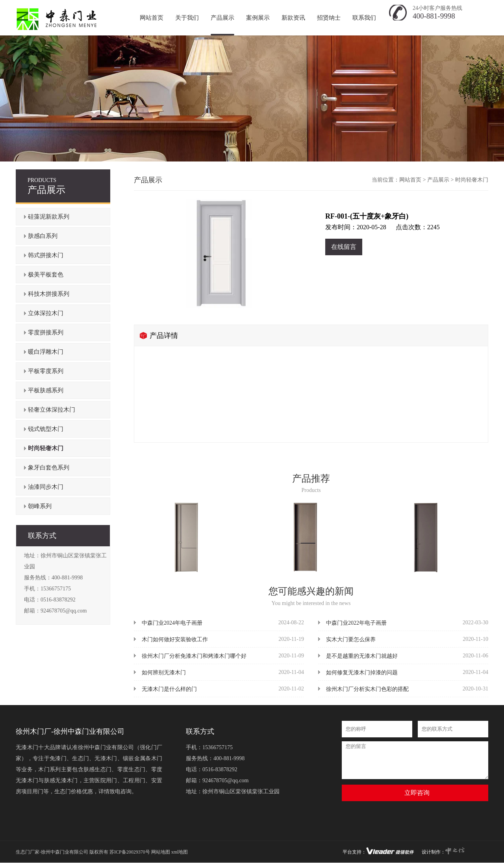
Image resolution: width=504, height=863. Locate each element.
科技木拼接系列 (49, 294)
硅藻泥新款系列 (49, 217)
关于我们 (187, 18)
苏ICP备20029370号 (130, 852)
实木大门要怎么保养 (351, 639)
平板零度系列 (46, 371)
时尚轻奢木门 (46, 448)
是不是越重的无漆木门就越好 (362, 656)
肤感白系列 (43, 236)
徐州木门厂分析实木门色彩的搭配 (367, 689)
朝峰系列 (40, 506)
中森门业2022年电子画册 (356, 623)
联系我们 (364, 18)
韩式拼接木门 (46, 255)
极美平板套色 (46, 275)
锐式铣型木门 (46, 429)
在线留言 (344, 247)
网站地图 (161, 852)
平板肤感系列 (46, 390)
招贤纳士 (329, 18)
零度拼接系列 (46, 332)
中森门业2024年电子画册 (172, 623)
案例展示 (258, 18)
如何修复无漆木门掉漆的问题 (362, 673)
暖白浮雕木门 (46, 352)
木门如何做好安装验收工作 (175, 639)
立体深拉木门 (46, 313)
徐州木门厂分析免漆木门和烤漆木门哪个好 (194, 656)
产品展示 (222, 18)
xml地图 (180, 852)
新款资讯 (293, 18)
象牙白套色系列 (49, 468)
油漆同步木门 (46, 487)
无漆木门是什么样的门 (169, 689)
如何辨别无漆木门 (164, 673)
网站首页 (410, 180)
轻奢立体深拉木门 (52, 410)
